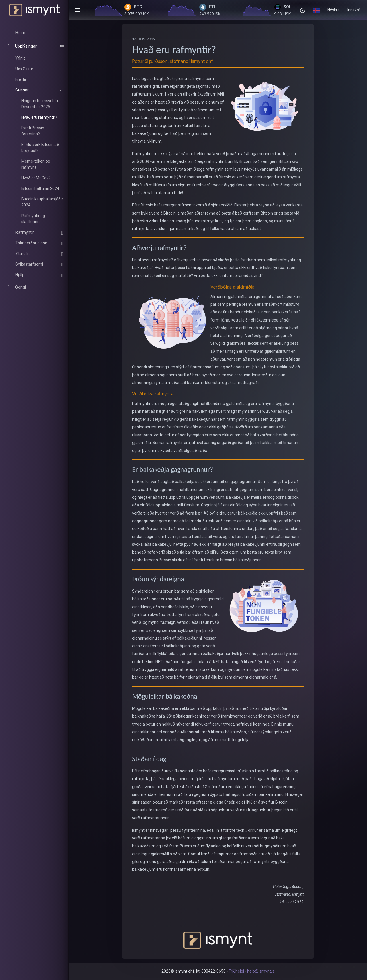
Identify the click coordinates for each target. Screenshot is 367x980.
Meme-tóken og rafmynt (36, 164)
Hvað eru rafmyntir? (39, 117)
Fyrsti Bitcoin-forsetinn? (33, 131)
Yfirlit (20, 58)
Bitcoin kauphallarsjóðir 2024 (42, 202)
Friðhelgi (236, 971)
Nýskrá (334, 10)
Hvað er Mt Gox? (36, 178)
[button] (317, 10)
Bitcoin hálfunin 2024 (40, 188)
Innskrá (354, 10)
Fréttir (21, 79)
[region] (34, 162)
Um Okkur (24, 69)
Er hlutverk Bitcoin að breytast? (40, 148)
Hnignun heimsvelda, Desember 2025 (40, 104)
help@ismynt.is (261, 971)
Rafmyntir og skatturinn (33, 219)
